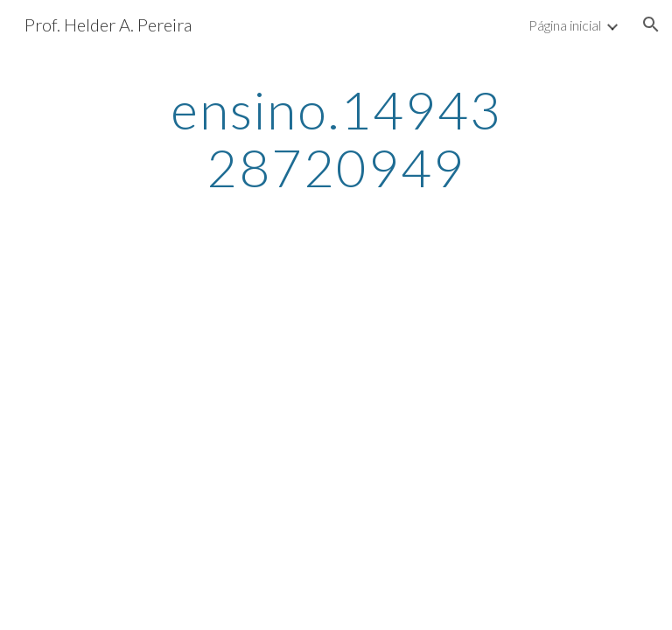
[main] (336, 138)
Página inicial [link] (565, 25)
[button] (651, 24)
